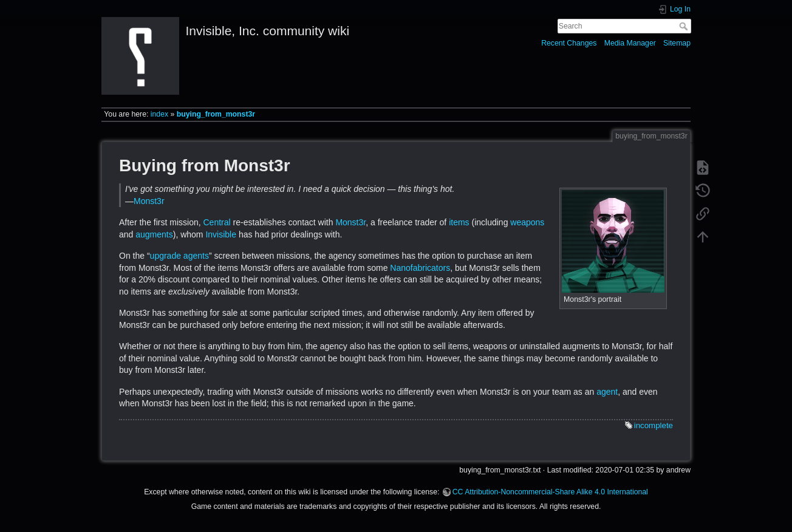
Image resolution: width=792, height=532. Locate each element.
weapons (527, 222)
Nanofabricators (420, 268)
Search (685, 26)
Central (217, 222)
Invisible (221, 234)
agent (607, 392)
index (159, 114)
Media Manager (630, 43)
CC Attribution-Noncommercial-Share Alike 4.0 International (550, 492)
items (459, 222)
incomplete (654, 425)
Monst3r (149, 201)
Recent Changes (569, 43)
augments (154, 234)
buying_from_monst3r (216, 114)
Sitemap (677, 43)
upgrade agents (179, 256)
